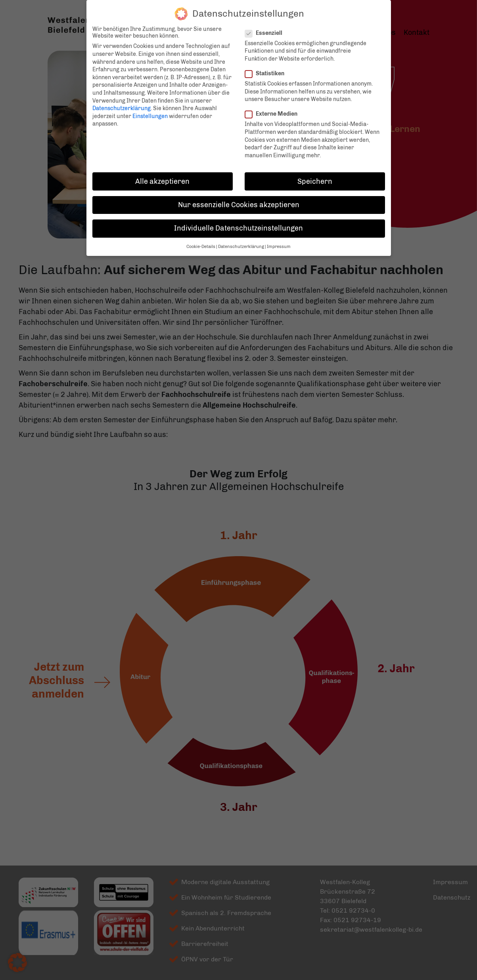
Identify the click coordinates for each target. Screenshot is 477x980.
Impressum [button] (279, 241)
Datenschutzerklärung (122, 103)
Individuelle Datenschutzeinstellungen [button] (238, 223)
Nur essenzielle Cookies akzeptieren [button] (239, 200)
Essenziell (266, 28)
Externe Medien (274, 109)
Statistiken (267, 68)
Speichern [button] (315, 176)
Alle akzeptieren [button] (162, 176)
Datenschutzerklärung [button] (241, 241)
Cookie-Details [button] (201, 241)
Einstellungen (150, 111)
